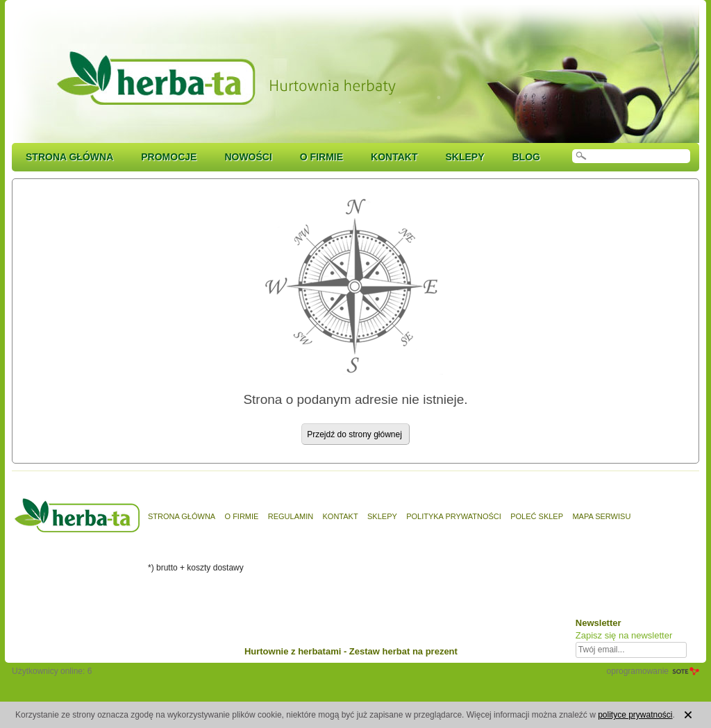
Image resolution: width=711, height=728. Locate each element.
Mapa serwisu (601, 516)
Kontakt (394, 157)
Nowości (248, 157)
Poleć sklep (537, 516)
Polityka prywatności (454, 516)
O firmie (321, 157)
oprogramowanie (638, 671)
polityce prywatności (635, 715)
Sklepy (465, 157)
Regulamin (291, 516)
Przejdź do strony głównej (354, 434)
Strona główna (69, 157)
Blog (526, 157)
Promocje (169, 157)
